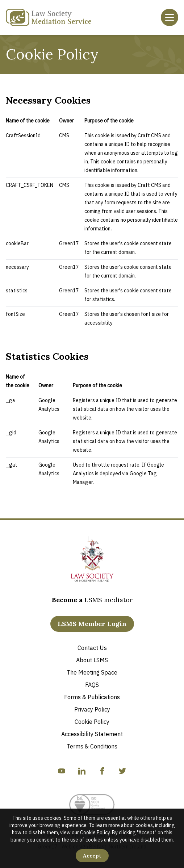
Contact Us (92, 648)
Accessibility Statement (92, 734)
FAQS (92, 685)
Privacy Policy (92, 709)
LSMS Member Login (92, 624)
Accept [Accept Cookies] (92, 856)
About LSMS (92, 660)
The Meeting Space (92, 672)
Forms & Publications (92, 697)
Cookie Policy (95, 832)
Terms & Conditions (92, 746)
